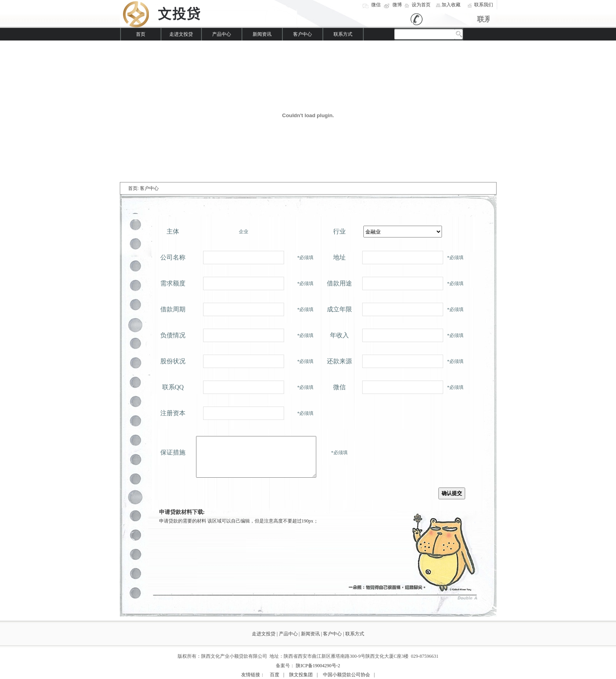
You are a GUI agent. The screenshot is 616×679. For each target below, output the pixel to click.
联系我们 (484, 5)
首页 (141, 34)
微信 (376, 5)
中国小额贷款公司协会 (346, 675)
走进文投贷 (181, 34)
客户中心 (302, 34)
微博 (397, 5)
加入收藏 (451, 5)
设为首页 (421, 5)
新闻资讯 (262, 34)
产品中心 (222, 34)
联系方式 (343, 34)
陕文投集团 (301, 675)
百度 (275, 675)
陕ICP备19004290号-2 (318, 666)
